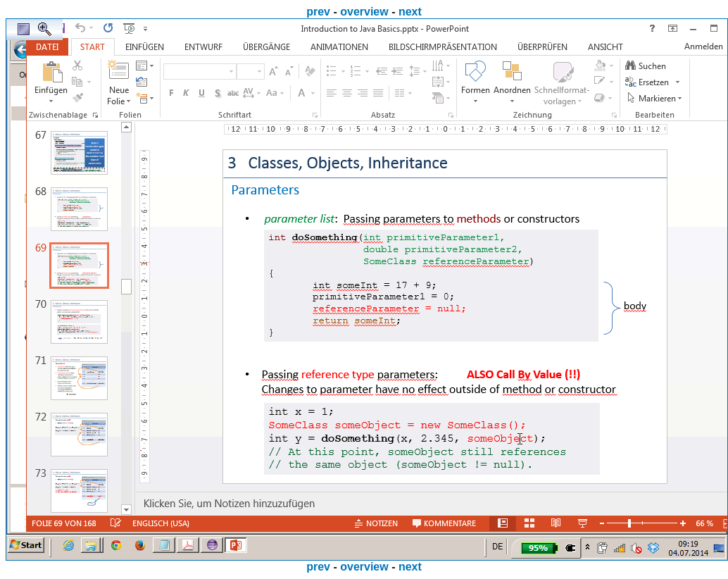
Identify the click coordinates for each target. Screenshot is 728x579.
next (410, 12)
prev (318, 12)
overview (364, 12)
